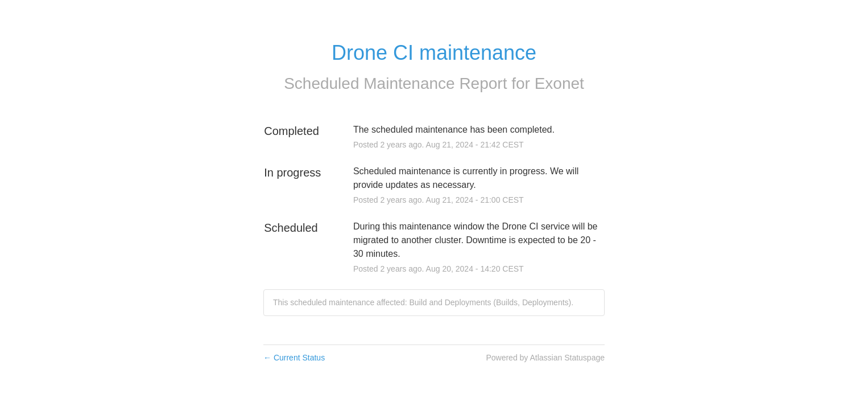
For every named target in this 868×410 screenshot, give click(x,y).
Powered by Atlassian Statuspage (545, 358)
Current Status (294, 358)
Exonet (559, 83)
